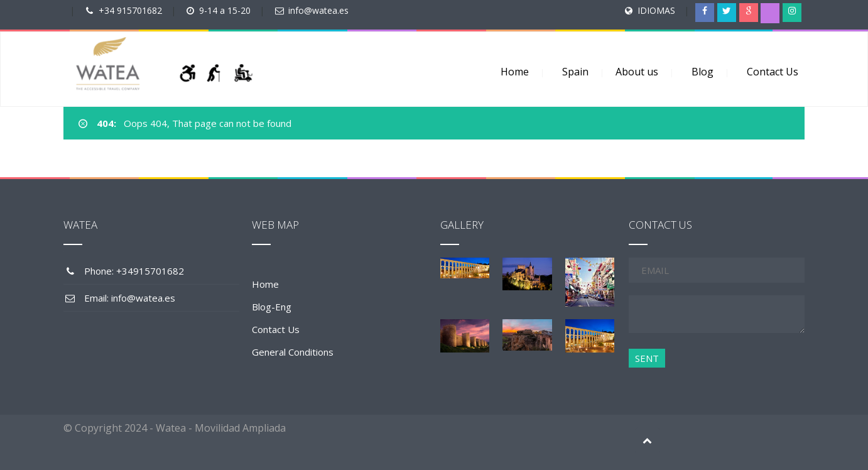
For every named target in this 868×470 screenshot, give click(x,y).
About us (637, 72)
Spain (575, 72)
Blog (703, 72)
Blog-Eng (272, 307)
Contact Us (773, 72)
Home (515, 72)
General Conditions (293, 352)
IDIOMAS (656, 10)
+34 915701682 (130, 10)
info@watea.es (318, 10)
